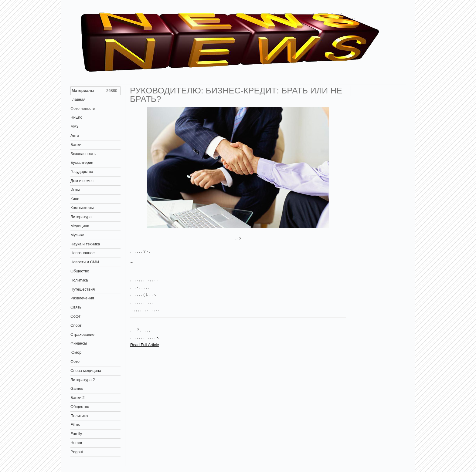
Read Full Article (145, 345)
